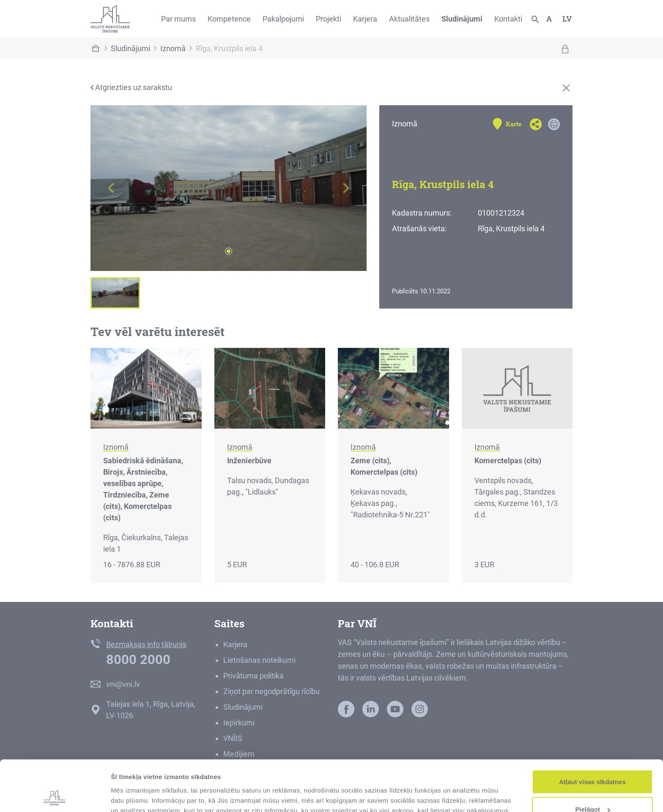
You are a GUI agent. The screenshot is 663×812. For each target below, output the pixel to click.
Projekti (329, 19)
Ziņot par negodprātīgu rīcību (271, 691)
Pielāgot (593, 762)
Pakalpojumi (283, 19)
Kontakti (508, 19)
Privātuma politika (253, 676)
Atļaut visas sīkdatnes (592, 734)
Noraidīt (593, 789)
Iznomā (173, 48)
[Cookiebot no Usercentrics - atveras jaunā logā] (55, 796)
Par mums (178, 19)
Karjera (365, 19)
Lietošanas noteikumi (259, 660)
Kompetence (229, 19)
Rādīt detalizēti (133, 786)
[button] (111, 188)
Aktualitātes (409, 19)
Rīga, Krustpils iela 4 (229, 48)
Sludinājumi (462, 19)
